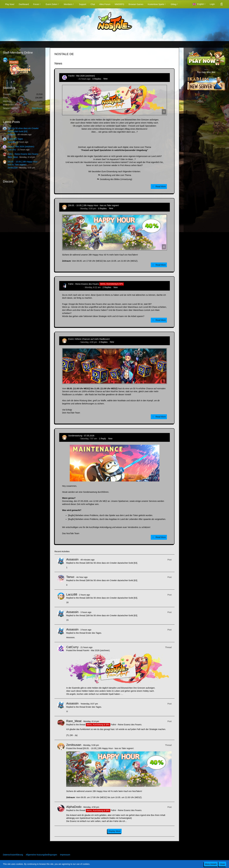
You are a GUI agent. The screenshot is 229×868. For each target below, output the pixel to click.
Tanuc (70, 577)
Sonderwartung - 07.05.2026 (81, 436)
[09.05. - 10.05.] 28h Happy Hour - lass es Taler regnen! (94, 205)
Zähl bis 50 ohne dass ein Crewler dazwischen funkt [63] (111, 563)
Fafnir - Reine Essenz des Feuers (23, 154)
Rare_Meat (13, 157)
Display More (115, 831)
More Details (211, 864)
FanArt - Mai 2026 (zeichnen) (21, 147)
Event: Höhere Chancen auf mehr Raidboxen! (89, 339)
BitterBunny (37, 108)
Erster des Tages (15, 139)
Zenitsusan (13, 168)
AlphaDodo (74, 807)
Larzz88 (72, 594)
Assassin (12, 134)
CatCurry (12, 150)
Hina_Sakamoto (76, 287)
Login (212, 4)
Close (222, 864)
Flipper (12, 59)
